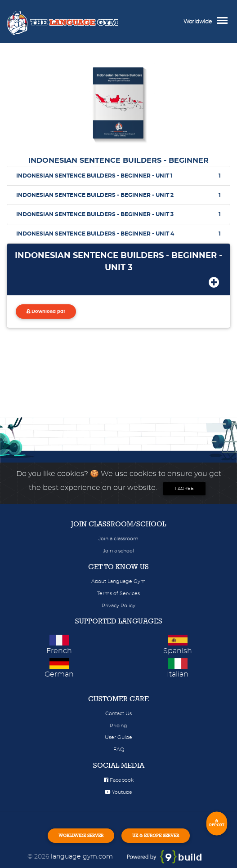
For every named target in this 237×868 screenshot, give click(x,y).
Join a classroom (118, 539)
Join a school (118, 551)
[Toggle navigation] (224, 22)
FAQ (119, 750)
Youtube (118, 792)
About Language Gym (118, 581)
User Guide (118, 737)
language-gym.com (83, 857)
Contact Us (118, 714)
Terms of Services (118, 594)
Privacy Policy (118, 606)
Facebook (119, 780)
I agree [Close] (184, 489)
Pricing (118, 726)
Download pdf (46, 312)
